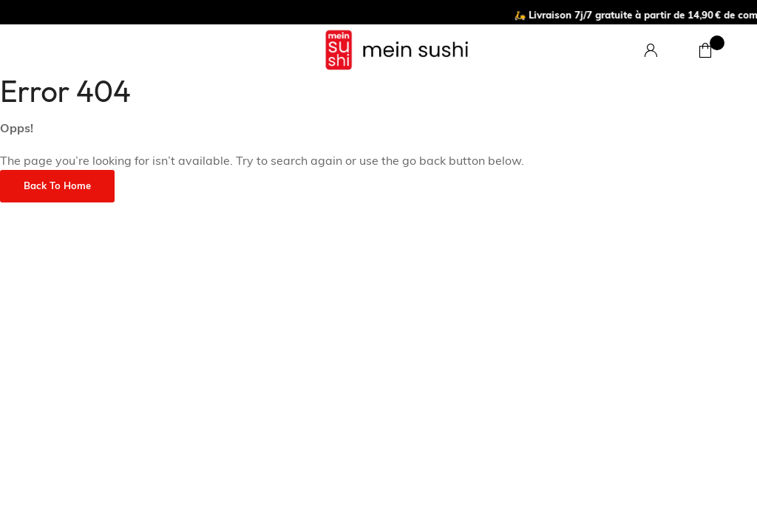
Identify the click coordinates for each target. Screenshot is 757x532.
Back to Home (57, 187)
